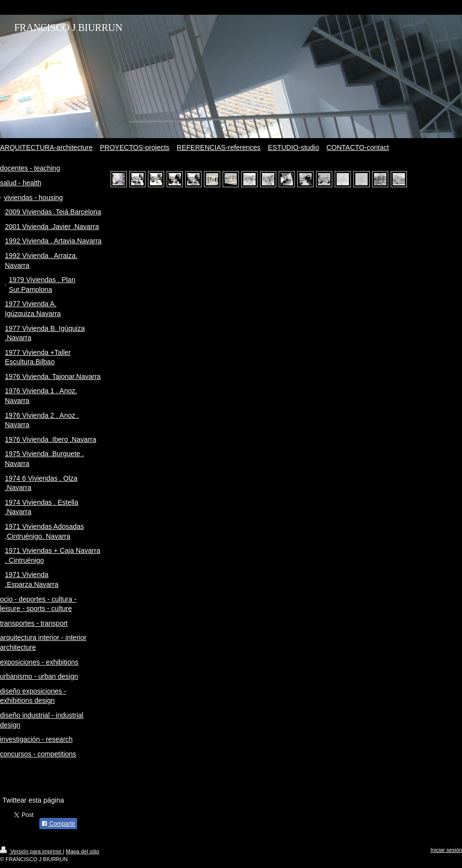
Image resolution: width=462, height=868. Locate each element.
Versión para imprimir (31, 851)
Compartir (58, 824)
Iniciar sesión (446, 850)
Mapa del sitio (83, 851)
